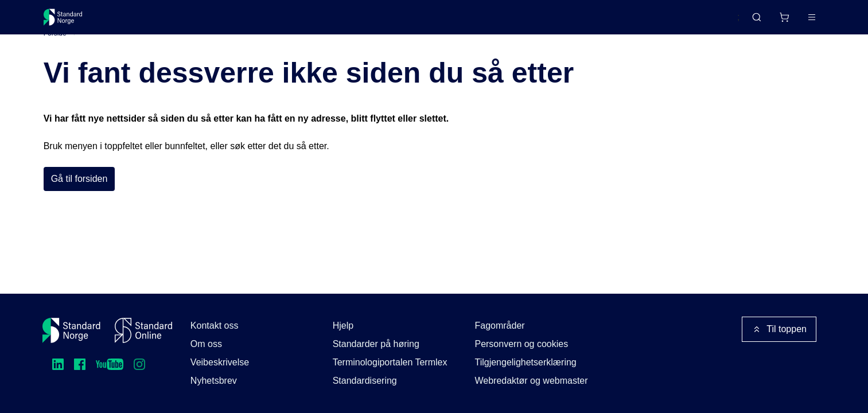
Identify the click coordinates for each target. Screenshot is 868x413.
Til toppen (779, 329)
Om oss (206, 344)
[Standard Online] (143, 330)
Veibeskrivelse (220, 362)
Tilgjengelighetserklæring (525, 362)
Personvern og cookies (521, 344)
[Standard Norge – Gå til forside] (70, 22)
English (703, 22)
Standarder (140, 22)
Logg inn (797, 22)
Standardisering (365, 381)
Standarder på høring (376, 344)
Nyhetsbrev (214, 381)
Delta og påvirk (212, 22)
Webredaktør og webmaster (531, 381)
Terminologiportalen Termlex (390, 362)
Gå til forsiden (79, 196)
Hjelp (343, 326)
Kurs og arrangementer (308, 22)
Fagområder (499, 326)
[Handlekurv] (750, 22)
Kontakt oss (215, 326)
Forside (55, 51)
